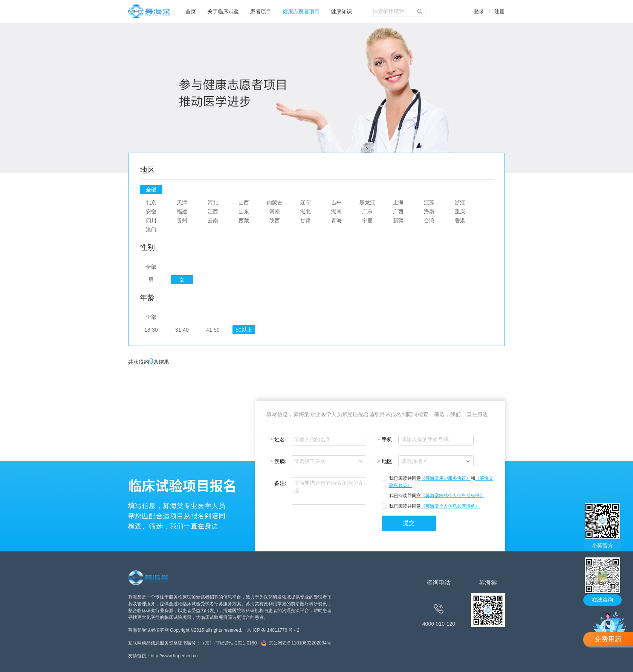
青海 (336, 220)
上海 (398, 202)
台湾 (429, 220)
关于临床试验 (223, 11)
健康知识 (341, 11)
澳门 (151, 230)
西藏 (244, 220)
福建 (182, 211)
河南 (275, 211)
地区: (388, 462)
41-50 (213, 330)
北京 (151, 202)
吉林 (336, 202)
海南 (429, 211)
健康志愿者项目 (301, 11)
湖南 (336, 211)
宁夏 (367, 220)
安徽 (151, 211)
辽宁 (306, 202)
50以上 (244, 330)
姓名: (280, 440)
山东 (244, 211)
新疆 (398, 220)
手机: (388, 440)
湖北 (306, 211)
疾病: (280, 462)
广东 (367, 211)
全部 (151, 190)
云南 (213, 220)
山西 (244, 202)
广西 (398, 211)
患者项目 (261, 11)
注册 (500, 11)
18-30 (151, 330)
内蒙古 (275, 202)
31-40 (182, 330)
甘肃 (306, 220)
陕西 (275, 220)
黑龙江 (367, 202)
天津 (182, 202)
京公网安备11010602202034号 (300, 643)
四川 (151, 220)
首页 (191, 11)
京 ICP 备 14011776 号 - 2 (273, 630)
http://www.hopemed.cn (174, 656)
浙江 (460, 202)
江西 (213, 211)
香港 (460, 220)
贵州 (182, 220)
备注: (280, 483)
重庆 (460, 211)
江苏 (429, 202)
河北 (213, 202)
